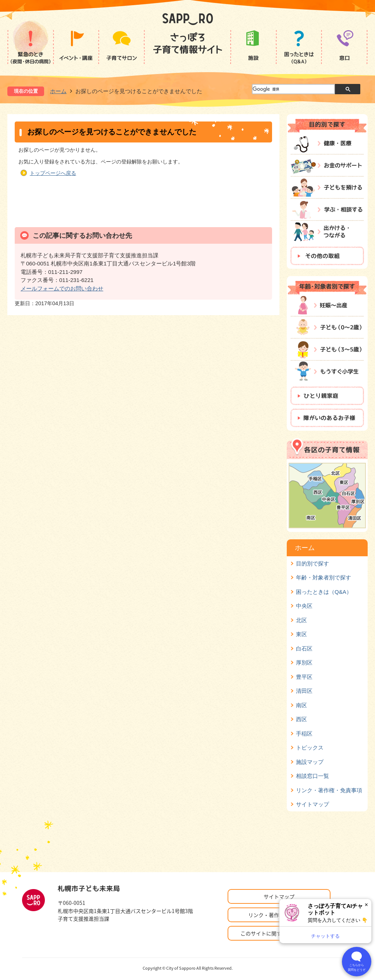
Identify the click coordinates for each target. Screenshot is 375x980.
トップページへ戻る (53, 173)
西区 (301, 719)
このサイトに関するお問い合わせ (279, 933)
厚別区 (304, 662)
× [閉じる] (366, 905)
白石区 (304, 648)
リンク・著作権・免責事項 (329, 790)
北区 (301, 620)
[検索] (293, 89)
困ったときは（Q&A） (324, 592)
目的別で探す (312, 563)
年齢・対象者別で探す (324, 577)
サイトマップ (312, 804)
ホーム (58, 91)
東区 (301, 634)
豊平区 (304, 677)
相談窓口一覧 (312, 776)
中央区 (304, 606)
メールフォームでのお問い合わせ (62, 288)
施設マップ (310, 762)
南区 (301, 705)
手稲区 (304, 734)
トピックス (310, 748)
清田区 (304, 691)
